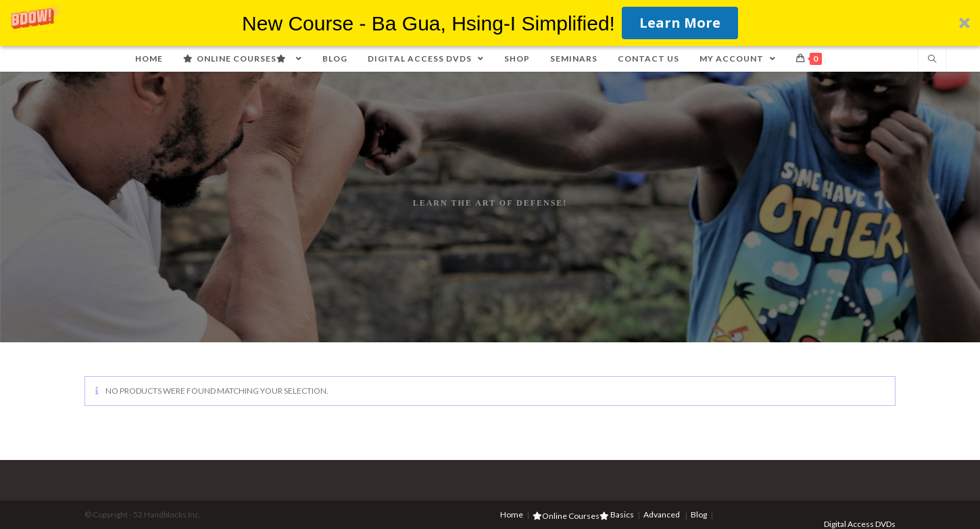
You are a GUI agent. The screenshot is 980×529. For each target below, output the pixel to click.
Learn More (680, 23)
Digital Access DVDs (860, 524)
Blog (699, 514)
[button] (490, 23)
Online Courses (571, 516)
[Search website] (932, 60)
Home (512, 514)
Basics (622, 514)
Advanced (662, 514)
